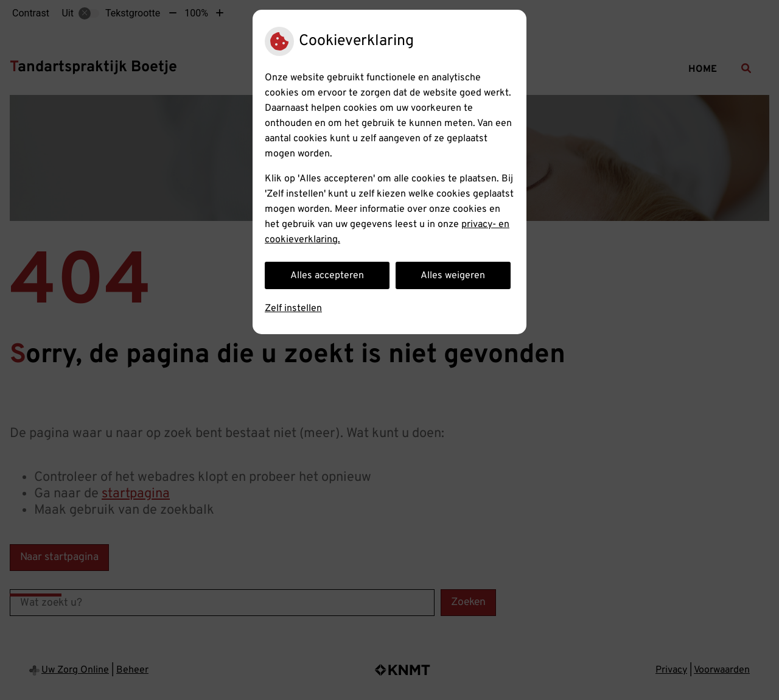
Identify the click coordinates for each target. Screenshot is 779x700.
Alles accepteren (327, 276)
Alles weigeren (453, 276)
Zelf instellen (293, 309)
